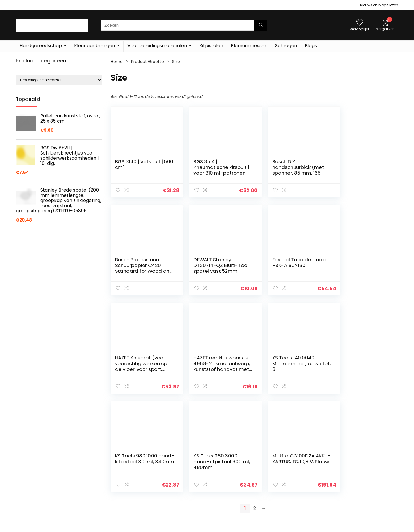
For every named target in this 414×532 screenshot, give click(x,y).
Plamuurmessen (249, 46)
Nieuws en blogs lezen (379, 5)
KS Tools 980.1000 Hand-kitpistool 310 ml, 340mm (212, 363)
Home (117, 62)
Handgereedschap (41, 46)
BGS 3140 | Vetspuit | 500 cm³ (139, 164)
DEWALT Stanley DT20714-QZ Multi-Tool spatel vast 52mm (137, 268)
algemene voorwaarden (365, 473)
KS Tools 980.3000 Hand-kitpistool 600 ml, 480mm (286, 363)
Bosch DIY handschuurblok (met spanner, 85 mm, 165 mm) (287, 170)
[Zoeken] (261, 25)
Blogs (311, 46)
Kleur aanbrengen (95, 46)
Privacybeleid (354, 465)
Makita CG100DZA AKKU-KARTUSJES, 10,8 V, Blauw (361, 363)
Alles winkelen (292, 465)
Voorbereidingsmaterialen (157, 46)
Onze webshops (295, 489)
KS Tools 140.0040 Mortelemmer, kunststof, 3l (136, 363)
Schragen (286, 46)
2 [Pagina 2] (255, 410)
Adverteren (290, 497)
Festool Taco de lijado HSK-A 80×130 (215, 262)
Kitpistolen (211, 46)
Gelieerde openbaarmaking (368, 481)
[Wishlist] (360, 23)
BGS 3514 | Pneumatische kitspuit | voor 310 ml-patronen (215, 170)
